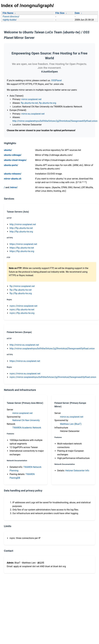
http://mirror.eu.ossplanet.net (24, 345)
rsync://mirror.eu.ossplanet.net (25, 374)
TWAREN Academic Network (27, 428)
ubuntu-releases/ (13, 174)
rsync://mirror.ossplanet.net (23, 306)
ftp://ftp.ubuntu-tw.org (21, 293)
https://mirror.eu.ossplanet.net (25, 361)
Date (77, 13)
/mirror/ (14, 187)
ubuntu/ (8, 150)
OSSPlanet (56, 80)
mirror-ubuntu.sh (13, 179)
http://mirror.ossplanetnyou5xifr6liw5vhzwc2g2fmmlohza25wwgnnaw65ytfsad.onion (55, 121)
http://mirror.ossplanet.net (23, 224)
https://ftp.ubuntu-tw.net (22, 248)
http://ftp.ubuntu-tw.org (21, 232)
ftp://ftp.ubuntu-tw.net (21, 290)
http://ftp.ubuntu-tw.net (21, 228)
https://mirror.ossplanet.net (23, 244)
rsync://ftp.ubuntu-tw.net (22, 310)
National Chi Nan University (26, 420)
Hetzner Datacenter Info (77, 471)
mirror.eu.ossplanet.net (33, 114)
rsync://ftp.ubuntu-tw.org (22, 313)
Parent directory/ (11, 17)
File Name (8, 13)
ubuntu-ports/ (11, 165)
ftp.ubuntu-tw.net (29, 103)
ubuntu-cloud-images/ (15, 160)
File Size (60, 13)
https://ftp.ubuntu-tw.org (22, 251)
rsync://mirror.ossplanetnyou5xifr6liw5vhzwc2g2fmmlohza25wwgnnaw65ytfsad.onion (53, 377)
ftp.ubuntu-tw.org (48, 103)
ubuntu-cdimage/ (13, 155)
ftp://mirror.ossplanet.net (22, 286)
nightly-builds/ (10, 20)
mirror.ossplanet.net (31, 99)
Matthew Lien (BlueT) (71, 424)
